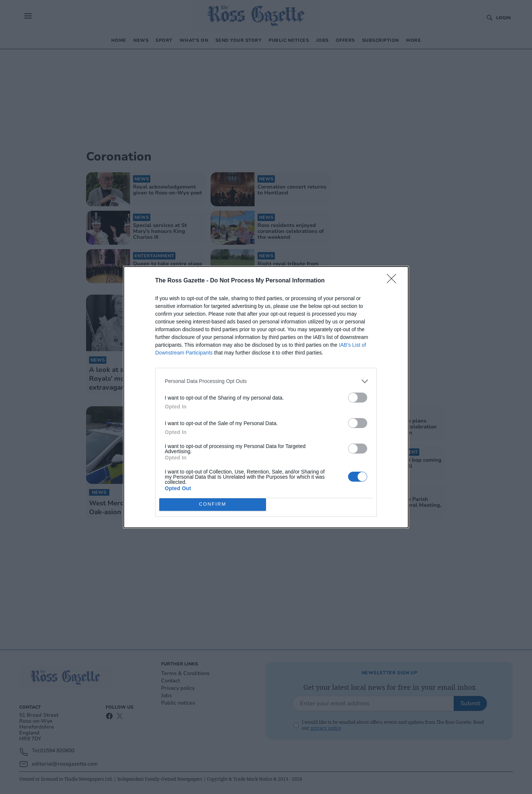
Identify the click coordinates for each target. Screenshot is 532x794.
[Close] (394, 281)
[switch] (358, 398)
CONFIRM (213, 504)
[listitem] (266, 381)
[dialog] (266, 397)
